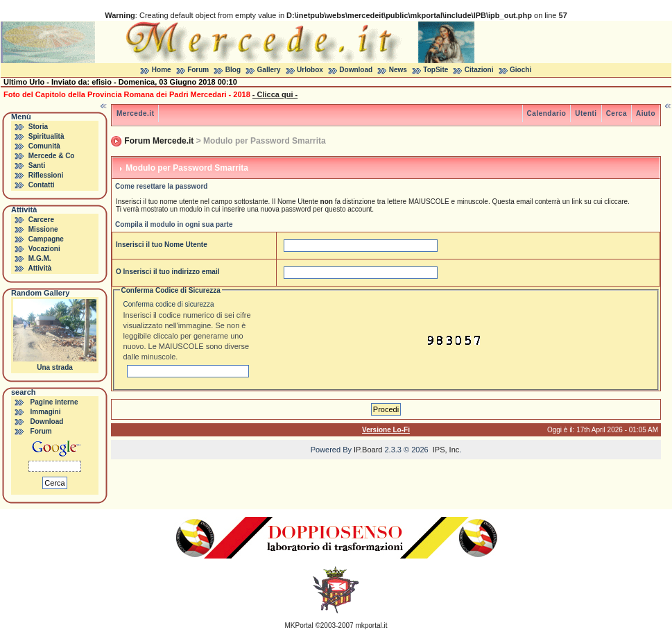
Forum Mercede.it (159, 141)
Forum (198, 70)
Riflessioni (46, 175)
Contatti (42, 185)
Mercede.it (135, 113)
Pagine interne (54, 402)
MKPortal (299, 625)
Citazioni (479, 70)
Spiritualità (46, 136)
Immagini (46, 412)
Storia (38, 127)
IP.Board (368, 450)
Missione (43, 229)
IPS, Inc (446, 450)
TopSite (436, 70)
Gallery (269, 70)
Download (356, 70)
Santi (37, 165)
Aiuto (646, 113)
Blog (233, 70)
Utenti (586, 113)
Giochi (520, 70)
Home (162, 70)
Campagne (46, 239)
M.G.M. (40, 258)
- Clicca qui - (275, 94)
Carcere (41, 220)
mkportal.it (371, 625)
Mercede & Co (52, 156)
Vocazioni (44, 249)
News (398, 70)
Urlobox (310, 70)
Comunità (44, 146)
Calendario (547, 113)
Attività (40, 268)
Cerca (617, 113)
